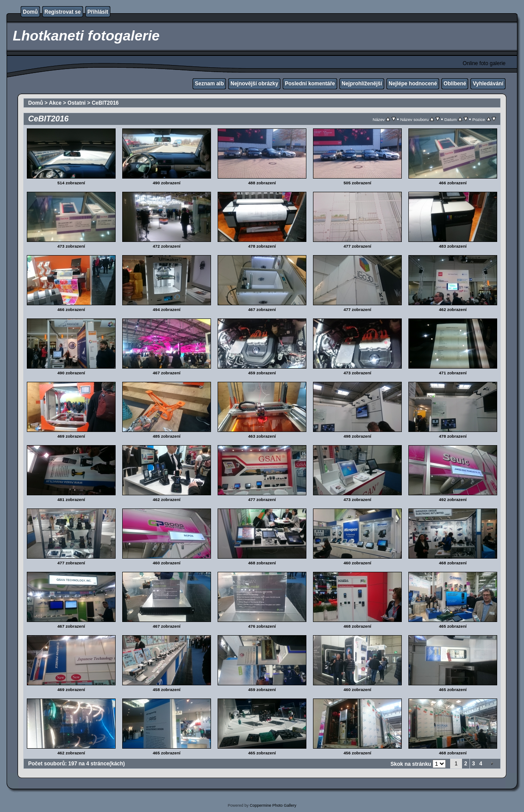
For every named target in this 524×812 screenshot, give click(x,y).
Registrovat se (63, 12)
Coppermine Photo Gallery (273, 805)
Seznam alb (209, 84)
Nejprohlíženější (362, 84)
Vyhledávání (488, 84)
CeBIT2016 (105, 103)
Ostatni (77, 103)
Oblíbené (455, 84)
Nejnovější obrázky (254, 84)
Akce (55, 103)
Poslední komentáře (310, 84)
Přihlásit (98, 12)
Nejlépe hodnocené (413, 84)
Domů (30, 12)
